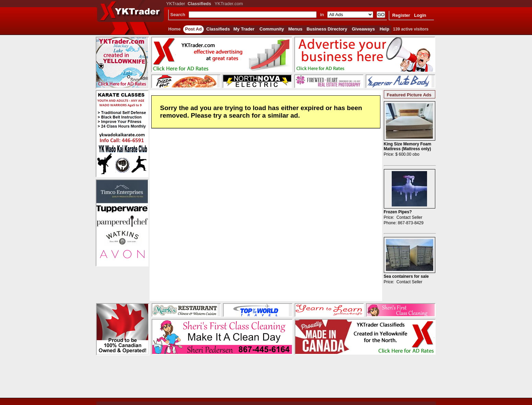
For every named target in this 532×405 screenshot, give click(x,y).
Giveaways (363, 29)
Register (401, 15)
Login (420, 15)
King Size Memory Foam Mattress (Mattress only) (408, 146)
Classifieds (218, 29)
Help (385, 29)
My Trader (244, 29)
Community (272, 29)
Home (175, 29)
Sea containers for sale (406, 276)
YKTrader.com (229, 4)
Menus (295, 29)
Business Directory (327, 29)
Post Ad (194, 29)
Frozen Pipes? (398, 212)
